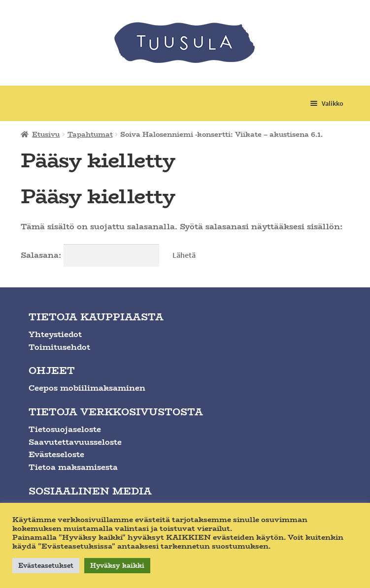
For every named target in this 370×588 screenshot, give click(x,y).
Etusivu (46, 134)
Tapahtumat (90, 134)
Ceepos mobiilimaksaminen (87, 388)
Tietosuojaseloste (65, 429)
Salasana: (90, 255)
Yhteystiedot (55, 334)
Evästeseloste (56, 454)
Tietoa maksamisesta (73, 467)
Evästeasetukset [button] (46, 565)
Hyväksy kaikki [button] (117, 565)
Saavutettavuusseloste (75, 442)
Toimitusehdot (59, 347)
